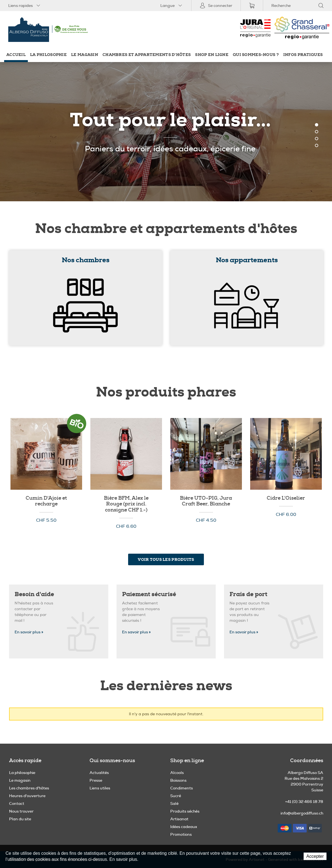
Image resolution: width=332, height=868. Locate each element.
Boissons (178, 780)
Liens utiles (100, 788)
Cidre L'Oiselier (286, 498)
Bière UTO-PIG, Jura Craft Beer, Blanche (206, 501)
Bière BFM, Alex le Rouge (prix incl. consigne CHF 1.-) (126, 504)
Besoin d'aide (34, 594)
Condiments (182, 788)
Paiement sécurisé (149, 594)
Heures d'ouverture (27, 796)
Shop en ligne (212, 55)
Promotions (181, 834)
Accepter (315, 856)
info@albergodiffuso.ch (302, 813)
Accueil (16, 55)
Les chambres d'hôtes (29, 788)
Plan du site (20, 819)
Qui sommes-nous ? (256, 55)
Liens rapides (25, 6)
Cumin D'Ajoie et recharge (46, 501)
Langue (172, 6)
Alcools (177, 773)
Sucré (176, 796)
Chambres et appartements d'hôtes (147, 55)
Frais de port (248, 594)
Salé (174, 803)
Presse (96, 780)
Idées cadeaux (184, 827)
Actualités (99, 773)
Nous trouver (21, 811)
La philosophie (48, 55)
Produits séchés (185, 811)
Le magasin (85, 55)
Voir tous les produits (166, 559)
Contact (17, 803)
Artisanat (179, 819)
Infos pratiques (303, 55)
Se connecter (216, 6)
